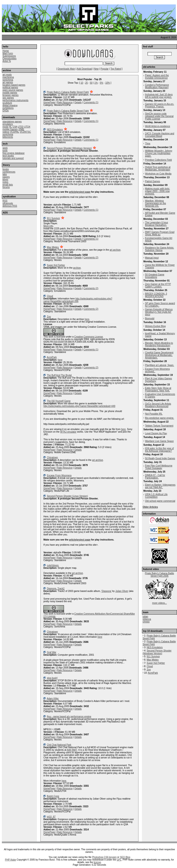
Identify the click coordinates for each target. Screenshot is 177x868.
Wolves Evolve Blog (155, 326)
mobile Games (10, 129)
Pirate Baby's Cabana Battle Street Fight (68, 92)
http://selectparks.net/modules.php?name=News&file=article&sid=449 (79, 406)
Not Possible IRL (154, 414)
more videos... (160, 603)
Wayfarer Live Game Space (159, 441)
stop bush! (52, 678)
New (96, 69)
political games (10, 87)
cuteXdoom (53, 565)
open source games (13, 90)
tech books (8, 156)
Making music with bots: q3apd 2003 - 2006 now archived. (157, 191)
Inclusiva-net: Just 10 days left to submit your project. (159, 96)
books (6, 169)
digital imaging (10, 105)
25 (87, 83)
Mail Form (8, 53)
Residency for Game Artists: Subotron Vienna (159, 249)
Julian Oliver (122, 591)
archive (77, 268)
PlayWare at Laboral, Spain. (159, 365)
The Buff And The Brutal (59, 375)
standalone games (12, 122)
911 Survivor (53, 218)
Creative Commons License (89, 337)
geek (5, 148)
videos (6, 132)
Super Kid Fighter (56, 265)
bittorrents (8, 137)
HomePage (49, 102)
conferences (9, 172)
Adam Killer (53, 699)
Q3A (15, 127)
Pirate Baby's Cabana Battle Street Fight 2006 (160, 575)
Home (6, 51)
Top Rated (116, 69)
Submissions (9, 56)
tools (5, 151)
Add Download (84, 69)
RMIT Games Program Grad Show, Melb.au (160, 233)
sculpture (7, 103)
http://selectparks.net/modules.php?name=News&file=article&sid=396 (78, 300)
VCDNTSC (25, 132)
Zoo (49, 317)
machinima (8, 77)
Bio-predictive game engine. (159, 418)
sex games (8, 98)
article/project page (80, 192)
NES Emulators (55, 130)
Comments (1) (91, 102)
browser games (11, 95)
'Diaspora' (106, 591)
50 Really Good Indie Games (160, 458)
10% (108, 83)
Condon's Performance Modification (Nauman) (157, 86)
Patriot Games (152, 181)
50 (91, 83)
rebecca (147, 619)
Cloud (50, 296)
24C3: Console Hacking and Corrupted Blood (160, 135)
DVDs (6, 111)
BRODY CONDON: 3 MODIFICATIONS (156, 295)
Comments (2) (91, 258)
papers (6, 177)
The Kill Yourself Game (59, 401)
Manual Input (152, 258)
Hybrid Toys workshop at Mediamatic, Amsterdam (158, 168)
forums (6, 187)
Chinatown (52, 457)
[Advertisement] (19, 244)
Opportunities (9, 59)
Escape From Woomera (59, 475)
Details (78, 102)
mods (5, 127)
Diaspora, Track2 (56, 589)
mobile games (10, 93)
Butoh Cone (53, 796)
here (87, 319)
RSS (5, 201)
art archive (115, 250)
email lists (8, 185)
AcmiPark (52, 357)
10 (82, 83)
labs (5, 174)
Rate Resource (65, 102)
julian (145, 617)
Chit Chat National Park (59, 745)
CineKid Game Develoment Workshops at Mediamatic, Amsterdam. (159, 355)
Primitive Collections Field (158, 160)
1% (96, 83)
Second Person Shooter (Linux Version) (67, 496)
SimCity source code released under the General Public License (159, 116)
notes (5, 182)
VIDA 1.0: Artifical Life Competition (156, 496)
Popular (104, 69)
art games (8, 82)
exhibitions (8, 108)
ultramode (8, 203)
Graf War (52, 652)
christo (146, 622)
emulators (8, 124)
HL (10, 127)
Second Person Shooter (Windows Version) (69, 148)
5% (101, 83)
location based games (14, 85)
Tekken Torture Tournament (159, 426)
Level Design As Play (156, 433)
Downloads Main (67, 69)
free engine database (14, 153)
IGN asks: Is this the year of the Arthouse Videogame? (159, 450)
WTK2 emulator (68, 432)
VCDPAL (15, 132)
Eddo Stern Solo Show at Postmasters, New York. (158, 389)
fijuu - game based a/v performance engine (69, 717)
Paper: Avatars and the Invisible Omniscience (157, 77)
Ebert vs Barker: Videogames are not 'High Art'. (160, 486)
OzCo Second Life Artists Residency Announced (158, 405)
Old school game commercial (160, 501)
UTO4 (27, 127)
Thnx (148, 144)
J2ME (21, 129)
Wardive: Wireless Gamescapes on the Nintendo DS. (156, 203)
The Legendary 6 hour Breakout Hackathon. (156, 224)
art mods (7, 75)
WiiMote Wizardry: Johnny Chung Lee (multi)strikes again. (159, 153)
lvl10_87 (51, 817)
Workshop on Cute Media (158, 174)
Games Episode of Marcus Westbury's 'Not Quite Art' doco (159, 312)
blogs (5, 180)
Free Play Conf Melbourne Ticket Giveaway (159, 467)
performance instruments (16, 100)
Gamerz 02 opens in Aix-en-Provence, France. (159, 105)
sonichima (8, 80)
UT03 (21, 127)
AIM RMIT (72, 750)
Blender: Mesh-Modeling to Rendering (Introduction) (159, 344)
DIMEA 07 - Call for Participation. (155, 477)
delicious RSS (10, 206)
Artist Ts (7, 61)
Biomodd (150, 318)
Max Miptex (53, 247)
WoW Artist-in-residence (158, 126)
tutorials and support (13, 158)
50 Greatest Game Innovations (155, 276)
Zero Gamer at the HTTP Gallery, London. (158, 285)
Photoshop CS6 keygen (104, 857)
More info (48, 226)
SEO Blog (125, 857)
